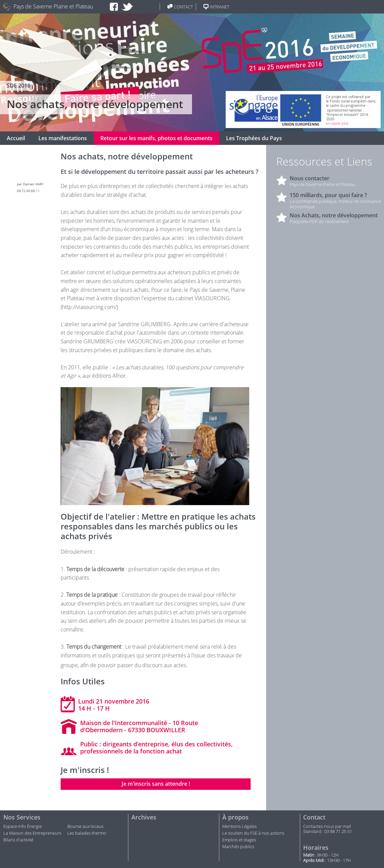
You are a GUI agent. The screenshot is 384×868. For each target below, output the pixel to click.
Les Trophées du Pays (254, 138)
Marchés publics (239, 847)
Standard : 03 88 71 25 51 (328, 832)
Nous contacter (310, 178)
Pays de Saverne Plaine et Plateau (53, 7)
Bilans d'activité (18, 840)
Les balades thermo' (87, 833)
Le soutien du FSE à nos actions (253, 833)
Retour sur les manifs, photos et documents (156, 138)
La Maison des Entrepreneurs (32, 833)
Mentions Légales (239, 827)
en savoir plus (337, 123)
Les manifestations (63, 138)
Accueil (16, 138)
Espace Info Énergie (23, 827)
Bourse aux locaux (85, 827)
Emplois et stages (239, 840)
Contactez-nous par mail (327, 827)
